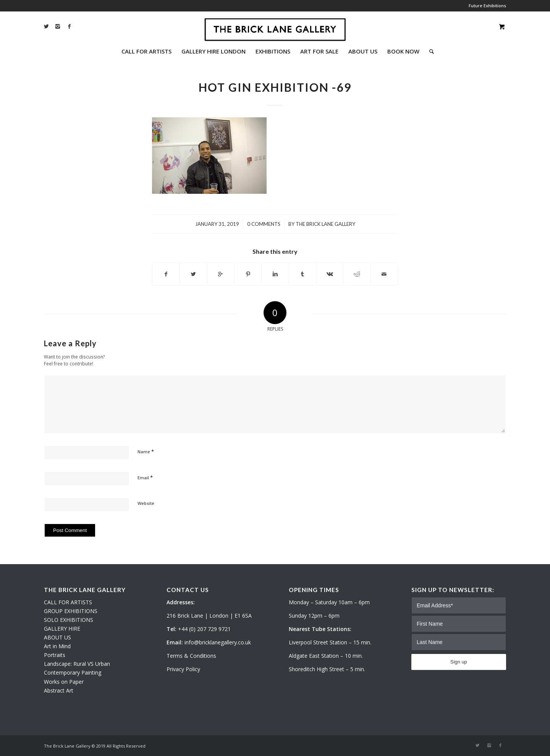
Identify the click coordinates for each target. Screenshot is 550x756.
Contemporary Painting (73, 672)
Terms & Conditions (191, 656)
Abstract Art (59, 690)
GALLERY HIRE (62, 629)
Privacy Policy (183, 669)
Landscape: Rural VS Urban (77, 664)
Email (145, 477)
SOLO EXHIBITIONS (69, 620)
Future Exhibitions (487, 6)
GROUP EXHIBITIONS (71, 611)
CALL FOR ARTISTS (68, 602)
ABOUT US (57, 637)
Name (146, 451)
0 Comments (264, 224)
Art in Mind (57, 646)
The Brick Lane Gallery (325, 224)
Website (146, 503)
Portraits (55, 655)
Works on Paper (64, 682)
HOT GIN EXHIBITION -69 (275, 87)
